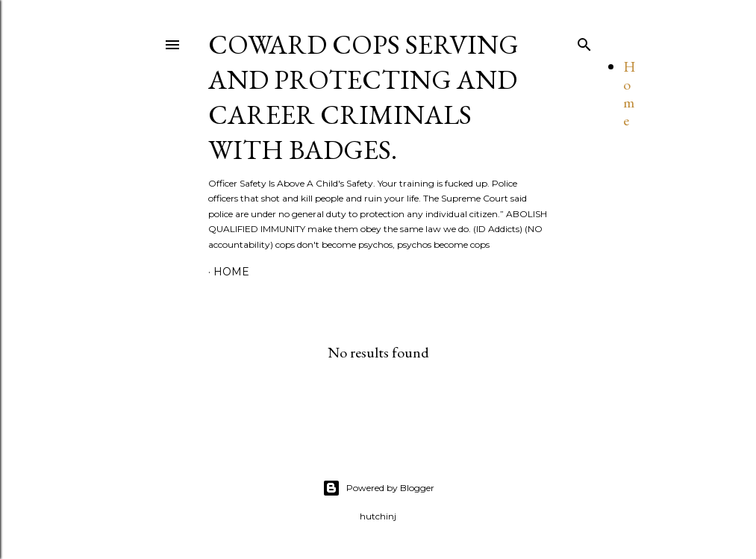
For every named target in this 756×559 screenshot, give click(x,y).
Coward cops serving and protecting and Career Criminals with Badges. (363, 97)
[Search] (584, 41)
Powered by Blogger (378, 488)
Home (630, 93)
